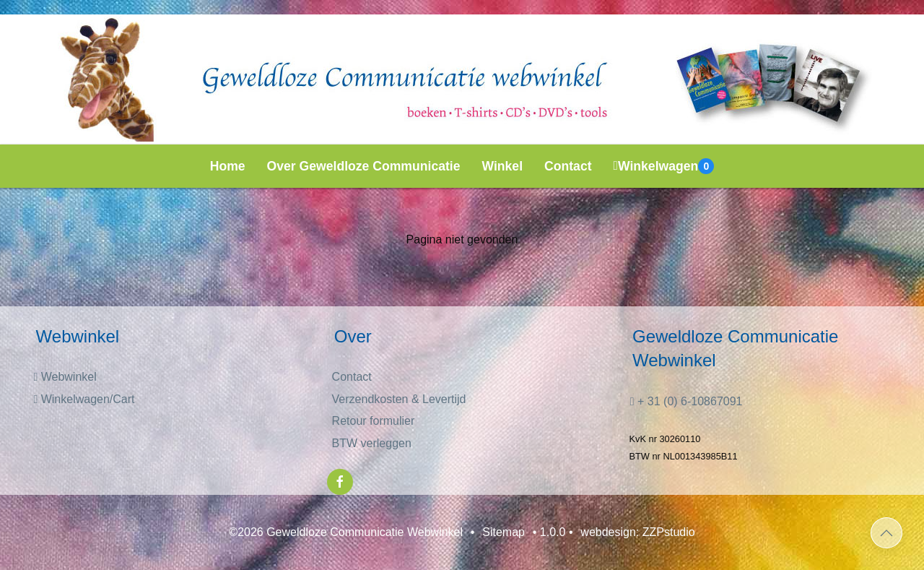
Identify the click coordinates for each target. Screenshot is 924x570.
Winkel (503, 166)
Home (228, 166)
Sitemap (504, 532)
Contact (568, 166)
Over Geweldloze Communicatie (364, 166)
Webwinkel (65, 377)
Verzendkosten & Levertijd (399, 399)
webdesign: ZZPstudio (637, 532)
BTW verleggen (372, 443)
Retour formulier (374, 421)
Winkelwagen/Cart (84, 399)
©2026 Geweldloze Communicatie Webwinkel (346, 532)
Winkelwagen (664, 166)
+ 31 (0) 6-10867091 (687, 401)
